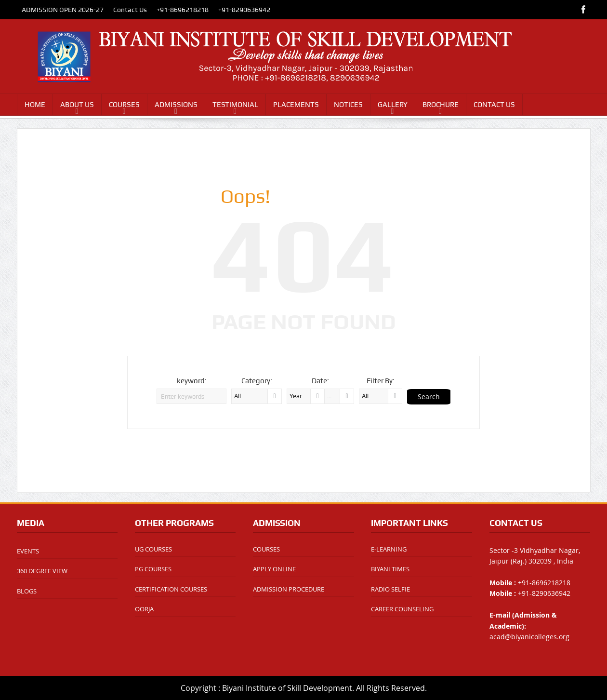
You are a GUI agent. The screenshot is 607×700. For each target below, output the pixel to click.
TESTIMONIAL (235, 105)
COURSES (124, 105)
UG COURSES (153, 549)
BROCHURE (441, 105)
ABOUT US (77, 105)
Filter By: (381, 381)
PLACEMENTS (296, 105)
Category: (257, 381)
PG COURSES (153, 569)
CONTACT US (494, 105)
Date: (320, 381)
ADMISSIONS (176, 105)
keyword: (192, 381)
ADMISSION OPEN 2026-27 (63, 10)
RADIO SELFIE (390, 589)
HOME (35, 105)
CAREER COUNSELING (402, 609)
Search (429, 397)
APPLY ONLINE (274, 569)
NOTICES (348, 105)
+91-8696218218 (183, 10)
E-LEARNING (389, 549)
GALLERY (393, 105)
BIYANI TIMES (390, 569)
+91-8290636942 (244, 10)
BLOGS (27, 591)
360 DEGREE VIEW (42, 571)
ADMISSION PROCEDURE (289, 589)
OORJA (144, 609)
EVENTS (28, 551)
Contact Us (130, 10)
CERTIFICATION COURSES (171, 589)
